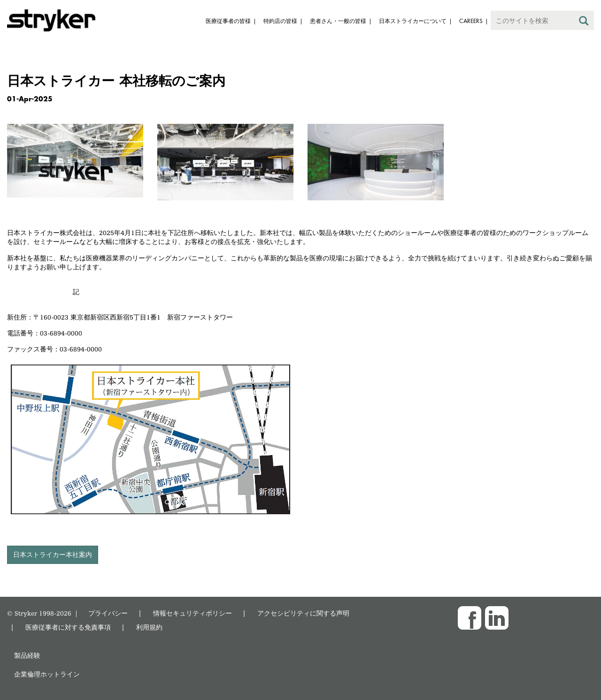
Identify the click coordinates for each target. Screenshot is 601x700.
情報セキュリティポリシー (193, 613)
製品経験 (27, 655)
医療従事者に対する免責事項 (68, 627)
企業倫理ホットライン (47, 674)
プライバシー (108, 613)
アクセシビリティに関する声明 (303, 613)
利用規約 (149, 627)
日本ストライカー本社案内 (53, 554)
